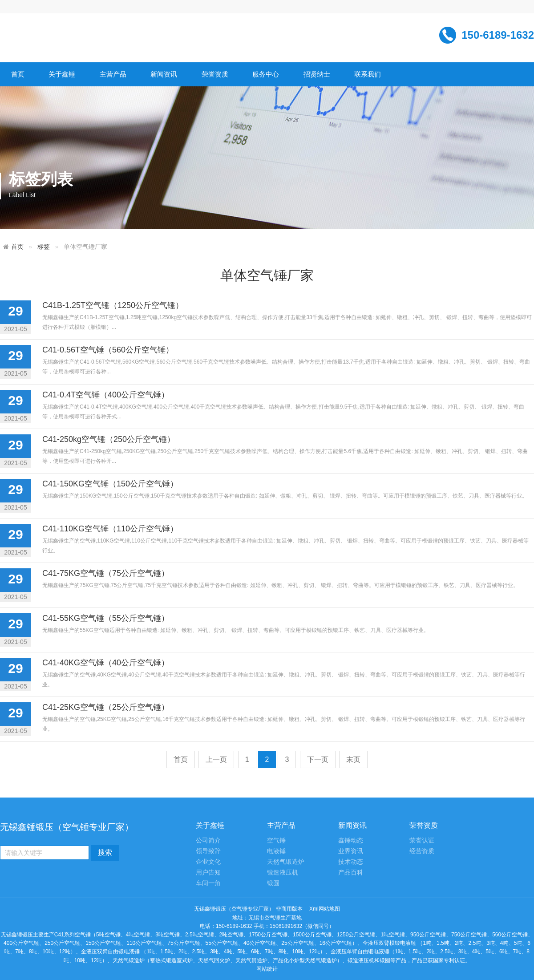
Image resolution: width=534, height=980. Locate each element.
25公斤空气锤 (297, 943)
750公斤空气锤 (469, 935)
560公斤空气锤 (510, 935)
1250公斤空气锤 (356, 935)
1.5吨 (443, 943)
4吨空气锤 (138, 935)
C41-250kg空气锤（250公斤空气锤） (109, 439)
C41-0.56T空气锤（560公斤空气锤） (108, 350)
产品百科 (351, 873)
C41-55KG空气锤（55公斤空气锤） (106, 618)
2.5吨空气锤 (200, 935)
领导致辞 (208, 851)
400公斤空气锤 (21, 943)
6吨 (255, 952)
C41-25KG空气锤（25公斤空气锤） (106, 707)
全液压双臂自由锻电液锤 (110, 952)
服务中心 (266, 74)
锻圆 (273, 883)
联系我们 (368, 74)
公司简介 (208, 840)
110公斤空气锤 (144, 943)
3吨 (491, 943)
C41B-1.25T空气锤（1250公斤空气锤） (113, 305)
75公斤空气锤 (184, 943)
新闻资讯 (164, 74)
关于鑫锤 (62, 74)
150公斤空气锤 (103, 943)
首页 (18, 74)
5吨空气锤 (108, 935)
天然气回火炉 (214, 960)
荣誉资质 (215, 74)
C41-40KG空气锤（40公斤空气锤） (106, 663)
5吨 (518, 943)
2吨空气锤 (232, 935)
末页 (353, 759)
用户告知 (208, 873)
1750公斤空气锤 (268, 935)
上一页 (216, 759)
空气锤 (276, 840)
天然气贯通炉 (251, 960)
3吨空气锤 (168, 935)
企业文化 (208, 862)
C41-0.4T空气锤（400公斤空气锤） (106, 395)
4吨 (504, 943)
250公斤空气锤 (62, 943)
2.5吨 (475, 943)
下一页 (318, 759)
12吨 (65, 952)
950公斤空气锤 (428, 935)
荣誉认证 (422, 840)
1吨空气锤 (393, 935)
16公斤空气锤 (336, 943)
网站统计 (267, 969)
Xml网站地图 (325, 909)
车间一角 (208, 883)
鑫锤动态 (351, 840)
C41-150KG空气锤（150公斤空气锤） (110, 484)
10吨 (48, 952)
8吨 (33, 952)
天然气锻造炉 (286, 862)
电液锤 (276, 851)
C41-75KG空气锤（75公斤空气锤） (106, 573)
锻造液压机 (283, 873)
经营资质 (422, 851)
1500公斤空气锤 (312, 935)
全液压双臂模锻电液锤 (389, 943)
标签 (44, 247)
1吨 (427, 943)
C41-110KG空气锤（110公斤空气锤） (110, 529)
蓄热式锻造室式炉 (171, 960)
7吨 (19, 952)
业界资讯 (351, 851)
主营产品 (113, 74)
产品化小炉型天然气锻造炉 (305, 960)
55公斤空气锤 (222, 943)
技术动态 (351, 862)
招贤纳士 (317, 74)
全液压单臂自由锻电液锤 (360, 952)
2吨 (459, 943)
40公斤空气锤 (260, 943)
